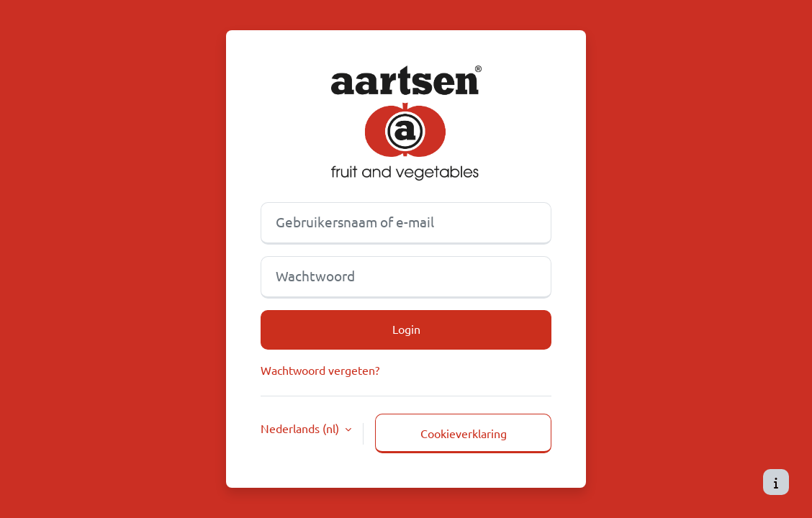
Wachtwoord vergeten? (320, 370)
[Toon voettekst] (776, 482)
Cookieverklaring (464, 433)
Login (406, 329)
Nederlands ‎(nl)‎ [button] (301, 428)
